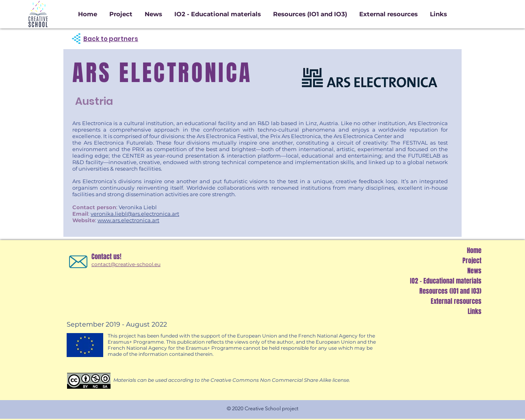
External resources (456, 301)
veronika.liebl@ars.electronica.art (135, 214)
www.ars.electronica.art (128, 220)
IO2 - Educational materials (446, 281)
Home (474, 250)
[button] (310, 14)
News (474, 271)
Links (475, 311)
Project (472, 261)
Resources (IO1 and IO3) (450, 291)
